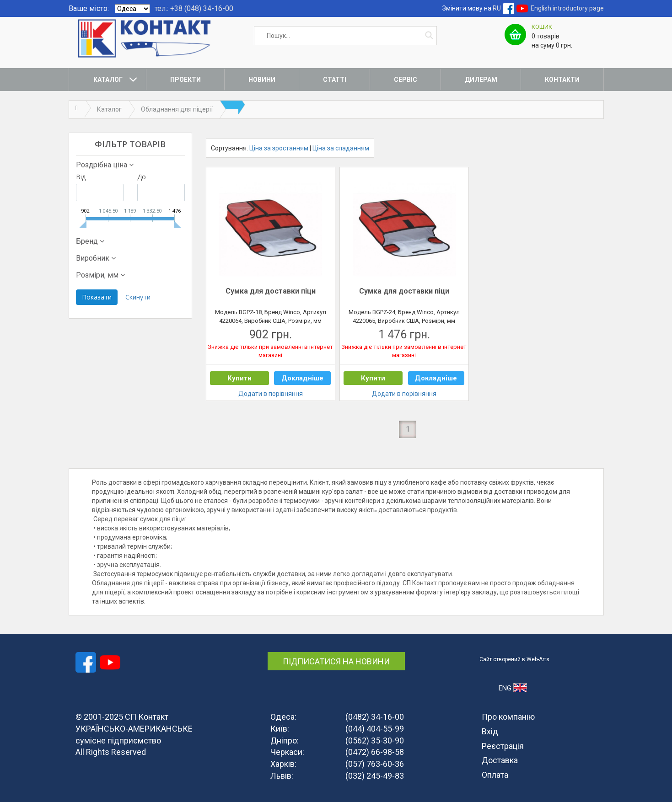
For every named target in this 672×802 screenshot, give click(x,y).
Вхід (490, 731)
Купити (239, 378)
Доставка (500, 760)
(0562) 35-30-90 (375, 741)
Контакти (562, 80)
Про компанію (508, 717)
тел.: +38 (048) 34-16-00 (194, 8)
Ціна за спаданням (341, 148)
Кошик (542, 27)
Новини (262, 80)
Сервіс (406, 80)
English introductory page (567, 8)
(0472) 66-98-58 (375, 752)
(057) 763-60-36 (375, 764)
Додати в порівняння (271, 394)
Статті (335, 80)
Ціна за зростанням (279, 148)
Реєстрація (503, 746)
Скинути (138, 297)
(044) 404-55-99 (375, 729)
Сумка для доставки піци (271, 291)
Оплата (495, 775)
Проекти (185, 80)
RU (497, 8)
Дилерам (481, 80)
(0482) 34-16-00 (375, 717)
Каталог (108, 80)
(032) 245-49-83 (375, 776)
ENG (513, 688)
